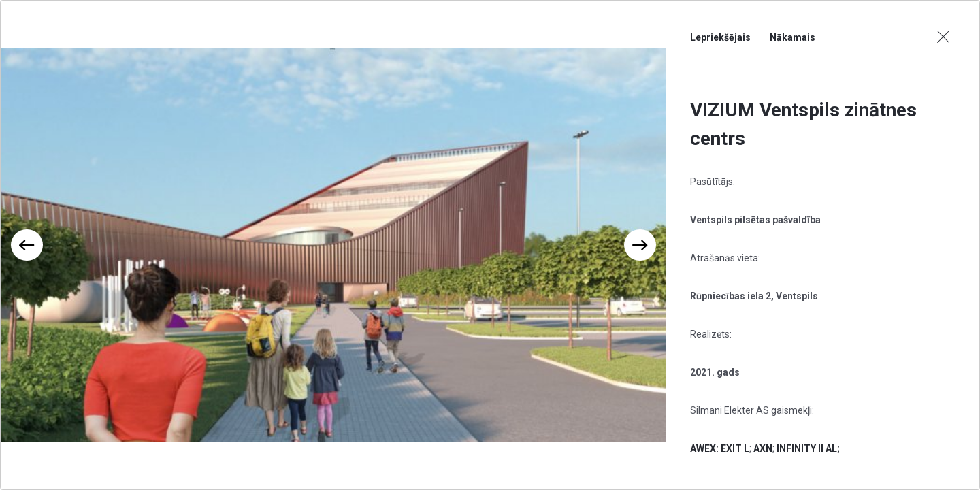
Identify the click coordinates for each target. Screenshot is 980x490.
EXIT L (735, 448)
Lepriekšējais (720, 37)
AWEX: (705, 448)
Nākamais (793, 37)
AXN (763, 448)
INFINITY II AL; (808, 448)
